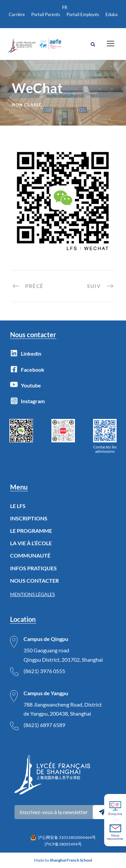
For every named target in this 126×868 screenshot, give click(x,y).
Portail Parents (46, 14)
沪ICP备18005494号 (63, 844)
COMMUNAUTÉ (30, 555)
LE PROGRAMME (31, 531)
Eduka (112, 14)
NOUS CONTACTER (34, 581)
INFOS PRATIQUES (33, 568)
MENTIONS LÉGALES (32, 594)
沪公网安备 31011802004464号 (67, 837)
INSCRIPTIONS (29, 518)
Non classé (27, 105)
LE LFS (18, 506)
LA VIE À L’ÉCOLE (31, 543)
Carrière (17, 14)
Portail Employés (83, 14)
